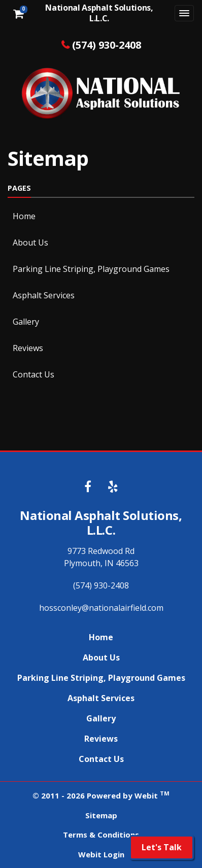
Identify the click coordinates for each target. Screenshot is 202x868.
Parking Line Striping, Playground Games (91, 269)
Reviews (28, 348)
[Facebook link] (88, 487)
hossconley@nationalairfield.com (101, 608)
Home (24, 216)
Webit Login (101, 854)
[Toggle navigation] (184, 13)
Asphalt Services (44, 295)
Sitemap (101, 815)
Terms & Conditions (101, 835)
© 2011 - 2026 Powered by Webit (101, 795)
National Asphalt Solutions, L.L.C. (99, 13)
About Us (30, 242)
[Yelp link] (113, 487)
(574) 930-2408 (107, 45)
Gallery (26, 322)
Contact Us (33, 374)
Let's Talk (162, 847)
